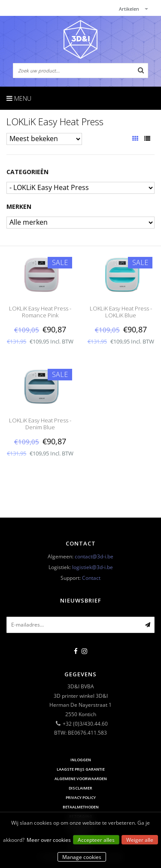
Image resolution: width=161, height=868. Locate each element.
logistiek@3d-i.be (93, 567)
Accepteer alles (96, 840)
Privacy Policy (81, 797)
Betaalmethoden (81, 807)
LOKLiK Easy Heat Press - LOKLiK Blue (121, 312)
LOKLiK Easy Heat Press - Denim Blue (40, 424)
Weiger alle (140, 840)
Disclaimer (80, 788)
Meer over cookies (49, 840)
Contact (91, 578)
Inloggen (81, 760)
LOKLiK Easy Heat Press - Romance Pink (40, 312)
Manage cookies (82, 857)
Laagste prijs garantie (81, 769)
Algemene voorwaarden (81, 779)
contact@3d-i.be (94, 556)
